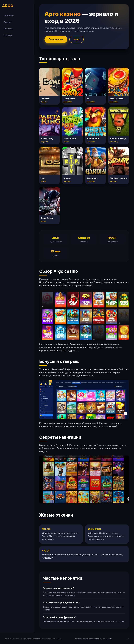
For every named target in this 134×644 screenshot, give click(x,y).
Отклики (8, 35)
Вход (77, 39)
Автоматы (9, 15)
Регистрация (56, 39)
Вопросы (8, 29)
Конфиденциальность (92, 639)
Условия (78, 639)
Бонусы (8, 22)
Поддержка (107, 639)
